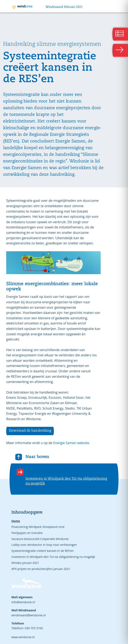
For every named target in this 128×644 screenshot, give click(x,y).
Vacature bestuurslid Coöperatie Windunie (40, 539)
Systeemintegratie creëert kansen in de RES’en (43, 551)
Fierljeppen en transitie (27, 533)
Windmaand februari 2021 (64, 7)
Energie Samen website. (71, 443)
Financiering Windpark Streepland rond (38, 527)
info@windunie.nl (23, 602)
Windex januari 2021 (25, 563)
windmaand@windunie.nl (29, 615)
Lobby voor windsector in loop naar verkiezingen (44, 545)
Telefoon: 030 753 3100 (27, 628)
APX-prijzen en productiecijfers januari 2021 (41, 569)
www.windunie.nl (23, 637)
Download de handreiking (30, 431)
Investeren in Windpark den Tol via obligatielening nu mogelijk (53, 557)
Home (16, 521)
